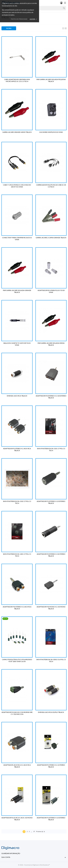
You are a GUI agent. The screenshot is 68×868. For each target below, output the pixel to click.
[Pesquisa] (64, 8)
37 (34, 831)
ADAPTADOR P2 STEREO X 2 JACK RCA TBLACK (17, 449)
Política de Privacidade (19, 19)
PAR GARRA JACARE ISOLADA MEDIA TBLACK (51, 344)
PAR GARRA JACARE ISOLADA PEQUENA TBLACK (51, 80)
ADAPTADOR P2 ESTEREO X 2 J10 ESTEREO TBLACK (51, 397)
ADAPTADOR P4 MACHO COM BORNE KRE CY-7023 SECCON (17, 713)
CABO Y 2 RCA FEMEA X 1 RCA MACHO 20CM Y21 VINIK (17, 186)
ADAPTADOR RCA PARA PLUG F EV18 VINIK (51, 291)
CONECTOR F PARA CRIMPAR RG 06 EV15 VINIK (17, 239)
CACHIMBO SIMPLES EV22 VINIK (51, 132)
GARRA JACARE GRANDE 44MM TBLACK (17, 132)
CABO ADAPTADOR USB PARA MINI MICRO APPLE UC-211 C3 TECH (17, 80)
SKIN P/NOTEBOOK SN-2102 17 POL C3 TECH (17, 502)
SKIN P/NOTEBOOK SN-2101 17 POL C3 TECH (51, 449)
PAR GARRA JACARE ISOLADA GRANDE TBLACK (17, 291)
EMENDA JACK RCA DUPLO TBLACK (51, 712)
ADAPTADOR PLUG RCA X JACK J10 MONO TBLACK (17, 819)
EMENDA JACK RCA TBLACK (17, 396)
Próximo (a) (41, 832)
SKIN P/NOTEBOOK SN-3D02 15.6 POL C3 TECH (51, 660)
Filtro (9, 28)
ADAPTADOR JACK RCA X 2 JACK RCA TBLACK (17, 766)
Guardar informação (11, 853)
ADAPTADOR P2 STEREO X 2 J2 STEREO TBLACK (51, 766)
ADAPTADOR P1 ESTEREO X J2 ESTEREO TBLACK (51, 502)
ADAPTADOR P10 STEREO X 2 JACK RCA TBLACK (17, 608)
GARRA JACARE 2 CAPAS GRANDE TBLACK (51, 238)
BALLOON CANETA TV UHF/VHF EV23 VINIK (17, 344)
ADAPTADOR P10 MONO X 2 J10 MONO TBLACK (51, 608)
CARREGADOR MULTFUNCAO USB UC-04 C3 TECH (51, 186)
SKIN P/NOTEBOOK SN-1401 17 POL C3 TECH (17, 555)
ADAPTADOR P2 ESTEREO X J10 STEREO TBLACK (51, 555)
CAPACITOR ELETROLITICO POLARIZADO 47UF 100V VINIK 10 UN (17, 660)
